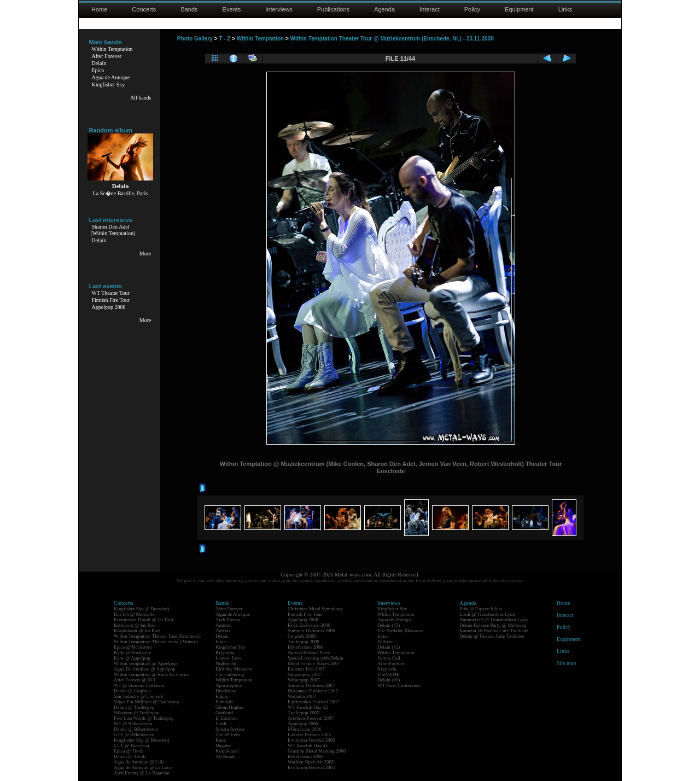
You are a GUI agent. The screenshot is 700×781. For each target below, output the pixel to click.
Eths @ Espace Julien (481, 609)
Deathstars (226, 691)
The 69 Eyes (228, 735)
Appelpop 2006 (303, 724)
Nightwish (226, 663)
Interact (430, 9)
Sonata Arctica (230, 729)
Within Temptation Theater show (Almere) (156, 642)
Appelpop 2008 (109, 307)
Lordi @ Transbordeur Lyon (487, 614)
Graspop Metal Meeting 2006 (317, 751)
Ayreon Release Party (309, 652)
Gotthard (224, 713)
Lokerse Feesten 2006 (309, 735)
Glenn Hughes (230, 707)
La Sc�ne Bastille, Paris (121, 193)
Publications (333, 9)
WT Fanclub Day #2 (308, 707)
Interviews (279, 9)
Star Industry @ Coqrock (139, 696)
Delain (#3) (389, 625)
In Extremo (227, 718)
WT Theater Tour (111, 293)
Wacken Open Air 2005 (311, 762)
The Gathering (230, 674)
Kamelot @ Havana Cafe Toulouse (494, 631)
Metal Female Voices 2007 (314, 663)
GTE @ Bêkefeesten (134, 735)
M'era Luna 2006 (305, 729)
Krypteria (225, 652)
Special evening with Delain (316, 658)
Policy (472, 9)
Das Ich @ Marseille (134, 614)
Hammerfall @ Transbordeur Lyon (494, 620)
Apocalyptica (229, 685)
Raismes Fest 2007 (306, 669)
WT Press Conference (399, 685)
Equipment (519, 9)
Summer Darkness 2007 (311, 685)
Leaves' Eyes (228, 658)
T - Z (224, 39)
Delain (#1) (389, 680)
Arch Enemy (228, 620)
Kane (221, 740)
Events (232, 9)
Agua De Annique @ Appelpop (145, 669)
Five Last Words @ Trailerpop (144, 718)
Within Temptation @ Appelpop (145, 663)
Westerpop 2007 (304, 680)
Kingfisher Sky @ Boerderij (142, 609)
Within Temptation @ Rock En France (151, 674)
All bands (141, 98)
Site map (566, 663)
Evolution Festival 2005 (311, 767)
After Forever (107, 56)
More (145, 253)
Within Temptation (112, 49)
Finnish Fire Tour (111, 300)
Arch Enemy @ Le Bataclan (142, 773)
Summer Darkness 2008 (311, 631)
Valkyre (385, 642)
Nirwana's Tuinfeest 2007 (313, 691)
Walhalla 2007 (302, 696)
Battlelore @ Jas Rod (135, 625)
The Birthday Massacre (400, 631)
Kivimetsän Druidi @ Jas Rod (143, 620)
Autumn (224, 625)
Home (99, 9)
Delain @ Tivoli (130, 756)
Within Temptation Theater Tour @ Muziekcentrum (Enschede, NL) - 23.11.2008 (392, 39)
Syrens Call (389, 658)
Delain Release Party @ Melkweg (493, 625)
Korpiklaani (227, 751)
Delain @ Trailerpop (134, 707)
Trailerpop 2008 (304, 642)
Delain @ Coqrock (132, 691)
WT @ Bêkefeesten (133, 724)
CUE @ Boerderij (132, 745)
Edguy (222, 696)
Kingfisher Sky (109, 84)
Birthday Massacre (234, 669)
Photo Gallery (195, 39)
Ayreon (223, 631)
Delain (99, 63)
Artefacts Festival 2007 (311, 718)
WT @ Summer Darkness (139, 685)
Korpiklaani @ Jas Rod (137, 631)
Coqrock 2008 (302, 636)
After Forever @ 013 (135, 680)
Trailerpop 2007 (304, 713)
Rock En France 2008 (309, 625)
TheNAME (389, 674)
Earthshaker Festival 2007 (313, 702)
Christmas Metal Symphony (315, 609)
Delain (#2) (389, 647)
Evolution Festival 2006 (311, 740)
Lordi (221, 724)
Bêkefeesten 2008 (305, 647)
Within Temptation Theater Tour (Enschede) (157, 636)
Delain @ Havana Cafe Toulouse (492, 636)
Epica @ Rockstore (133, 647)
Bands (189, 9)
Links (565, 9)
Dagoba (223, 745)
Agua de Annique (111, 77)
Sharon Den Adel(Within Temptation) (113, 230)
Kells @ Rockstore (132, 652)
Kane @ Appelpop (132, 658)
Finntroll (224, 702)
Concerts (144, 9)
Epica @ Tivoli (129, 751)
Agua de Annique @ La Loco (143, 767)
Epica (98, 70)
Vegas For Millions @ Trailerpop (146, 702)
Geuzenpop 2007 (304, 674)
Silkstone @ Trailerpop (137, 713)
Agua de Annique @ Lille (139, 762)
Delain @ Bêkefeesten (136, 729)
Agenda (384, 9)
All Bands (225, 756)
